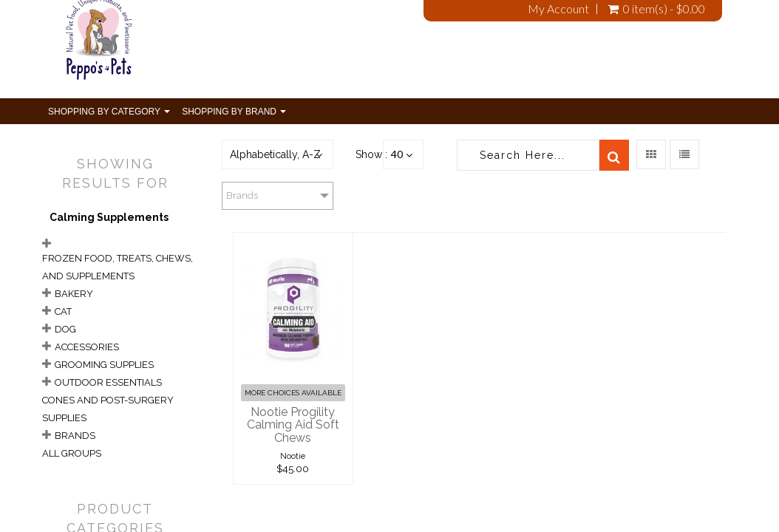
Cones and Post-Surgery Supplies (108, 409)
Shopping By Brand (234, 112)
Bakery (74, 294)
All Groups (72, 453)
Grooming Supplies (104, 365)
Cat (63, 311)
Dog (65, 329)
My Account (558, 9)
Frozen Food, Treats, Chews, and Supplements (118, 267)
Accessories (87, 347)
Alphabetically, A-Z (275, 154)
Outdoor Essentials (108, 382)
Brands (75, 436)
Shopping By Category (109, 112)
